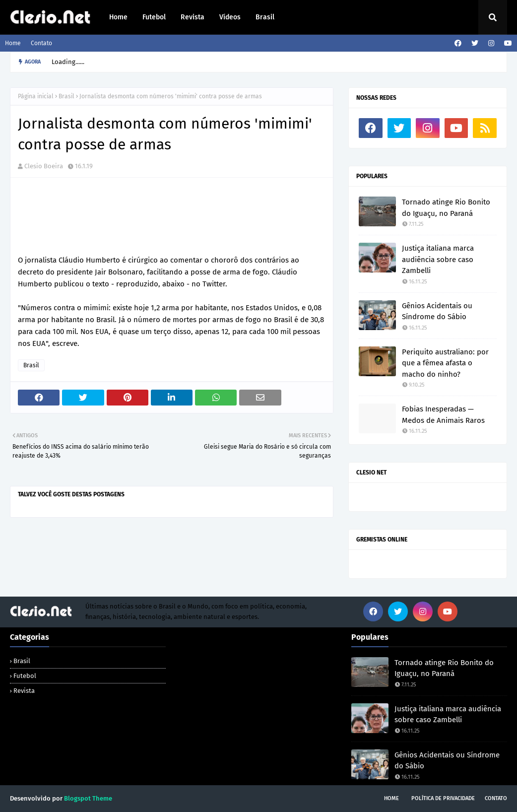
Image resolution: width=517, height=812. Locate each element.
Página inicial (36, 96)
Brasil (66, 96)
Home (13, 43)
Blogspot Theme (88, 798)
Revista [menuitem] (193, 17)
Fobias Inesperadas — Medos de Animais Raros (443, 415)
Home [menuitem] (118, 17)
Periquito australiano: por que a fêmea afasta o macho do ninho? (445, 363)
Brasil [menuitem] (265, 17)
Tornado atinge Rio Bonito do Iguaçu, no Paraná (446, 208)
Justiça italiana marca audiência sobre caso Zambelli (438, 259)
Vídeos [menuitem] (230, 17)
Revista (24, 691)
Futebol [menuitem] (154, 17)
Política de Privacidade (443, 798)
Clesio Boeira (44, 166)
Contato (41, 43)
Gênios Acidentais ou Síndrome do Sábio (437, 311)
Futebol (25, 676)
